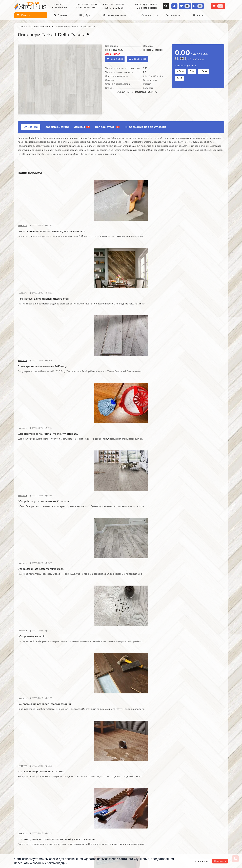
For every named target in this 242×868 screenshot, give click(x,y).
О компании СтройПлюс (29, 797)
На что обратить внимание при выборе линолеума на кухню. (142, 525)
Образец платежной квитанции (26, 812)
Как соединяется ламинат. (139, 449)
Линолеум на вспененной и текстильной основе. (88, 525)
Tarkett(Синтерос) (153, 50)
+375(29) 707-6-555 (146, 4)
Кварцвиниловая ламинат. (34, 523)
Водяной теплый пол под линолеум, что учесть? (198, 675)
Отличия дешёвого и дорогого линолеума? (195, 525)
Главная (22, 27)
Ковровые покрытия (99, 810)
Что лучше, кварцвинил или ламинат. (41, 375)
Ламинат (92, 797)
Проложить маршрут (191, 794)
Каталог (92, 791)
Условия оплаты (24, 806)
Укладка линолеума (62, 801)
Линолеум (93, 801)
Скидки (60, 15)
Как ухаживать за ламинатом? (194, 600)
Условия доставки (25, 801)
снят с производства (42, 27)
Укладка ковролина (62, 810)
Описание (31, 127)
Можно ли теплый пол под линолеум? (42, 748)
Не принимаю (201, 861)
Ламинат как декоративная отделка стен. (93, 229)
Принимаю (220, 861)
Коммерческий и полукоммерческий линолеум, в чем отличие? (94, 749)
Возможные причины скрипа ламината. (36, 451)
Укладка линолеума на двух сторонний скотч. (35, 602)
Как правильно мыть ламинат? (37, 674)
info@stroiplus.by (138, 819)
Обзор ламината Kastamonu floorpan (93, 302)
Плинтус (92, 819)
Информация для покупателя (145, 127)
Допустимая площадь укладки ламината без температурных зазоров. (147, 377)
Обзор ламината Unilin (137, 302)
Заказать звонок (147, 8)
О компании (173, 15)
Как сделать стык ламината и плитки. (198, 449)
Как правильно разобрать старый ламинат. (196, 303)
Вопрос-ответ (107, 127)
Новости (198, 15)
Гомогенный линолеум (100, 815)
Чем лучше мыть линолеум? (140, 674)
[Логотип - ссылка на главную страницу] (149, 796)
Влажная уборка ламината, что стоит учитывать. (198, 229)
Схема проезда (188, 798)
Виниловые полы (97, 806)
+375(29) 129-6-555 (114, 4)
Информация (24, 791)
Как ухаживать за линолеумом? (90, 674)
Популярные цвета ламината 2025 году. (144, 229)
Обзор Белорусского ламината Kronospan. (37, 303)
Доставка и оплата (114, 15)
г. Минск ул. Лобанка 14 (193, 803)
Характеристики (57, 127)
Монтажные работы (64, 791)
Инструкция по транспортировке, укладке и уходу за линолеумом (30, 829)
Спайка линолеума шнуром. (140, 600)
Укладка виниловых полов (66, 806)
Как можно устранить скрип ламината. (199, 375)
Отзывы (82, 127)
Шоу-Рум (85, 15)
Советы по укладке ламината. (89, 449)
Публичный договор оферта (27, 820)
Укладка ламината (62, 797)
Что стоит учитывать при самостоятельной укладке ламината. (93, 377)
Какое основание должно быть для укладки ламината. (40, 229)
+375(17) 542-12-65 (113, 8)
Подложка (93, 824)
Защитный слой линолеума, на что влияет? (92, 602)
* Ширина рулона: (186, 66)
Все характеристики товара (137, 92)
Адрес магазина (24, 837)
